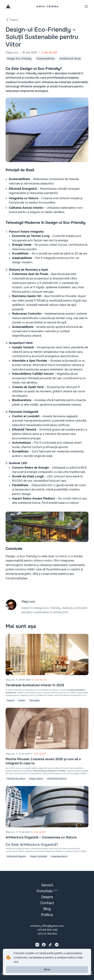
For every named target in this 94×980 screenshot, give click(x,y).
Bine (47, 970)
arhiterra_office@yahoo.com (47, 926)
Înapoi (12, 20)
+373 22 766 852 (47, 934)
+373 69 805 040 (47, 930)
